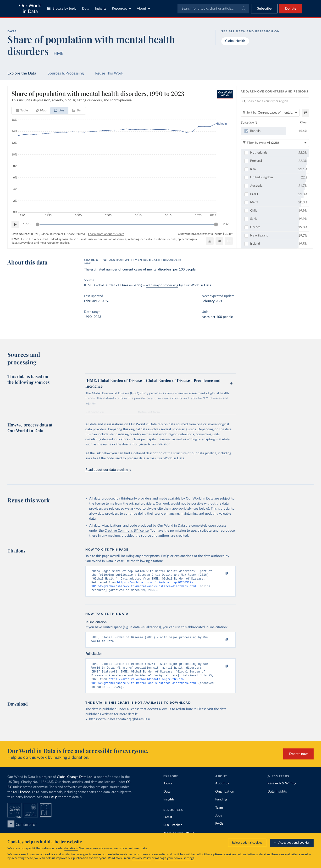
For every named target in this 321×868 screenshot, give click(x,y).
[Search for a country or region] (275, 101)
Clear (304, 123)
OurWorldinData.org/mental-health (200, 234)
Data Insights (277, 799)
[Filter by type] (275, 143)
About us (222, 791)
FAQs (53, 804)
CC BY (229, 234)
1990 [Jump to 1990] (27, 224)
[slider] (38, 225)
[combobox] (213, 9)
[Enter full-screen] (229, 241)
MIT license (22, 799)
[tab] (22, 111)
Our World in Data (30, 9)
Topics (168, 791)
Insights (101, 9)
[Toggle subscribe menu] (264, 9)
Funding (221, 807)
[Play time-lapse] (15, 225)
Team (219, 815)
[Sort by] (270, 113)
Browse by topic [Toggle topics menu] (62, 9)
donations (71, 848)
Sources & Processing (66, 73)
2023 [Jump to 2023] (227, 224)
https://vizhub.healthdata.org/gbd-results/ (120, 726)
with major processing (162, 285)
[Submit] (243, 9)
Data (86, 9)
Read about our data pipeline (108, 470)
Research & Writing (282, 791)
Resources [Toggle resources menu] (122, 9)
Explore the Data (22, 73)
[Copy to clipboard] (222, 574)
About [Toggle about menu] (144, 9)
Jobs (219, 823)
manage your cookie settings (175, 858)
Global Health (235, 41)
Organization (225, 799)
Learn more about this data (106, 234)
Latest (168, 824)
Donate (291, 9)
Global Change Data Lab (75, 784)
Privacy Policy (141, 858)
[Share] (219, 241)
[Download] (210, 241)
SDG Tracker (173, 832)
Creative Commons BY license (127, 531)
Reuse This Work (109, 73)
